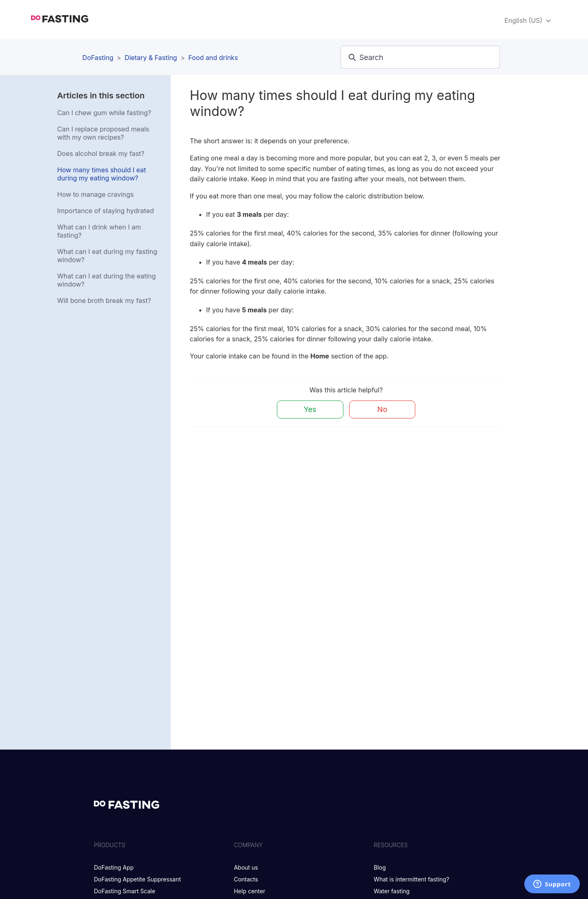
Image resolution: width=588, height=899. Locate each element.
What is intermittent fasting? (411, 879)
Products (110, 845)
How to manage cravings (96, 194)
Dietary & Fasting (151, 58)
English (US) (528, 21)
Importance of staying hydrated (106, 211)
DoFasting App (114, 867)
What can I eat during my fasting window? (107, 256)
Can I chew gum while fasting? (104, 113)
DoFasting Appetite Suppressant (137, 879)
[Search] (420, 57)
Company (248, 845)
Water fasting (392, 891)
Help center (250, 891)
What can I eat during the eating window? (107, 280)
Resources (391, 845)
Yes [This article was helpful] (310, 409)
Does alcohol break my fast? (101, 154)
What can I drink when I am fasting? (99, 231)
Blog (380, 867)
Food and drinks (213, 58)
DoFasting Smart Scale (125, 891)
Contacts (246, 879)
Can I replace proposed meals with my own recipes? (103, 133)
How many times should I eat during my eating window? (102, 174)
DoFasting (98, 58)
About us (246, 867)
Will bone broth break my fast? (104, 300)
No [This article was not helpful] (382, 409)
